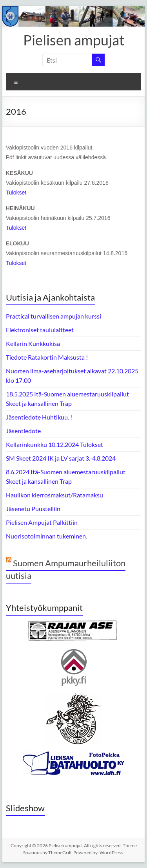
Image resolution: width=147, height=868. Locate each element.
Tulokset (16, 193)
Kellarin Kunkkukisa (33, 343)
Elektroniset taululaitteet (40, 330)
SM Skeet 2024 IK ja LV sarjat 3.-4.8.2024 (61, 458)
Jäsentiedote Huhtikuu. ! (39, 417)
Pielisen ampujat (74, 40)
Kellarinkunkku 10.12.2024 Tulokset (54, 444)
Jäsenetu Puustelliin (33, 509)
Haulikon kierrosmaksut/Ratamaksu (54, 495)
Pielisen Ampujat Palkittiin (42, 522)
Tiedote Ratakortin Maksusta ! (47, 357)
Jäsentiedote (23, 431)
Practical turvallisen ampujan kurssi (54, 316)
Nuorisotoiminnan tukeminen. (46, 536)
